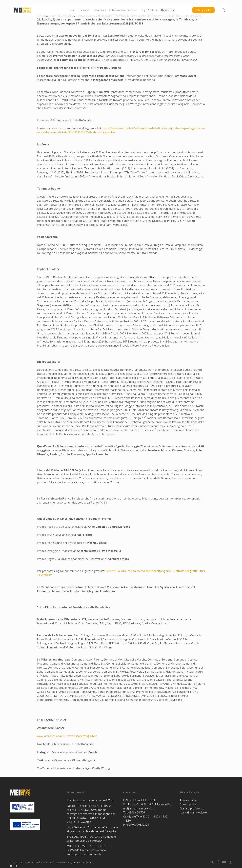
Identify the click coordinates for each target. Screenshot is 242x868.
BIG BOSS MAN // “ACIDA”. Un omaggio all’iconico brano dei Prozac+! (91, 839)
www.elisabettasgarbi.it (82, 736)
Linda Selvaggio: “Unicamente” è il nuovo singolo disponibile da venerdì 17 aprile (92, 829)
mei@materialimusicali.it (138, 808)
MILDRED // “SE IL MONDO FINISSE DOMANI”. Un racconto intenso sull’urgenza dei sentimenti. (89, 850)
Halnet (14, 866)
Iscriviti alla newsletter (194, 812)
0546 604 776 (137, 812)
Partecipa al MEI (203, 10)
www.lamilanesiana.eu (51, 736)
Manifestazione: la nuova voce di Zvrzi (91, 800)
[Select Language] (168, 10)
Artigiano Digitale (82, 862)
